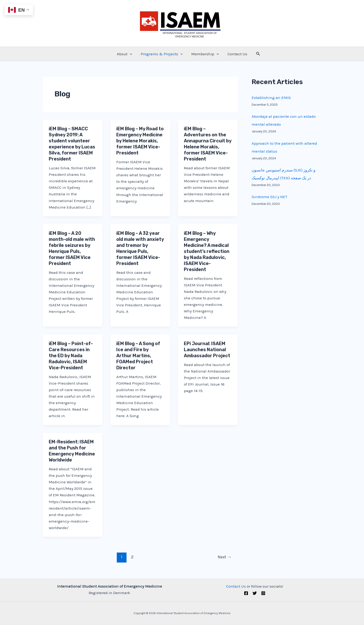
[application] (131, 54)
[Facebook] (246, 593)
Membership (205, 54)
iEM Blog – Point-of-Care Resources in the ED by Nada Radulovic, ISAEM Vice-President (71, 356)
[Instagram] (263, 593)
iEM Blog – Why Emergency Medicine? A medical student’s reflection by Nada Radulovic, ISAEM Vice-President (207, 251)
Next (225, 557)
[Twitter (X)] (255, 593)
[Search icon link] (257, 54)
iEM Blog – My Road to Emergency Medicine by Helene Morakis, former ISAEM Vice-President (140, 141)
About (125, 54)
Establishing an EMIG (271, 98)
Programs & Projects (162, 54)
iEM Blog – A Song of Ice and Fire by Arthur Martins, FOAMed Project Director (138, 356)
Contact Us (236, 54)
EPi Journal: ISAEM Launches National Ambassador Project (207, 350)
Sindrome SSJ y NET (270, 197)
